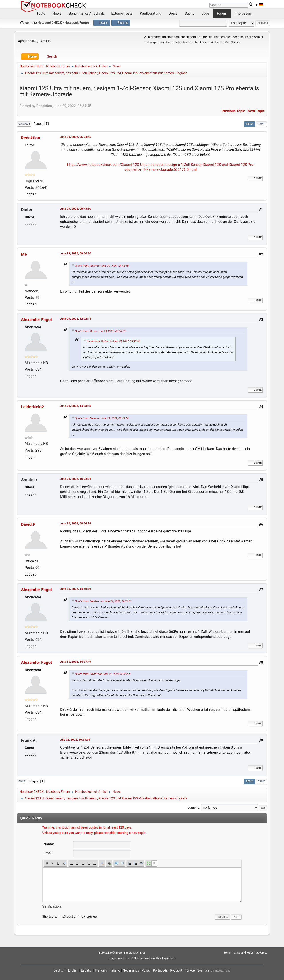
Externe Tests (122, 13)
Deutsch (60, 971)
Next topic (256, 111)
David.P (28, 524)
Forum (222, 13)
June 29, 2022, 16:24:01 (75, 479)
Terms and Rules (243, 953)
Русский (176, 971)
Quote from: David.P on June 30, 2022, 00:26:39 (103, 674)
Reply (249, 124)
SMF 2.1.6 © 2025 (110, 953)
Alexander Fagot (36, 320)
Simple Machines (135, 953)
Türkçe (190, 971)
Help (227, 953)
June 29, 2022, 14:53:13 (75, 406)
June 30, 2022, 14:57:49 (75, 662)
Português (160, 971)
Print (262, 124)
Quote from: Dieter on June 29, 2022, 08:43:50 (102, 266)
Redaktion (31, 138)
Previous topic (233, 111)
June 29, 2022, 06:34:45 (75, 137)
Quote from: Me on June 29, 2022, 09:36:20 (100, 331)
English (73, 971)
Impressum (244, 13)
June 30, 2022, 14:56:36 (75, 589)
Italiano (115, 971)
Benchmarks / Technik (86, 13)
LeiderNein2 (33, 407)
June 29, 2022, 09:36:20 (75, 253)
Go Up (22, 781)
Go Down (24, 124)
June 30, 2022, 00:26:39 (75, 523)
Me (24, 254)
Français (101, 971)
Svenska (203, 971)
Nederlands (131, 971)
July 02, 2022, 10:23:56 (75, 740)
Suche (190, 13)
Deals (173, 13)
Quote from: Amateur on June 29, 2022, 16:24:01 (103, 601)
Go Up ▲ (262, 953)
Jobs (206, 13)
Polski (146, 971)
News (57, 13)
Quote (255, 178)
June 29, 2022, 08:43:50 (75, 209)
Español (87, 971)
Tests (41, 13)
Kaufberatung (150, 13)
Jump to (194, 808)
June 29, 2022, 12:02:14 (75, 319)
